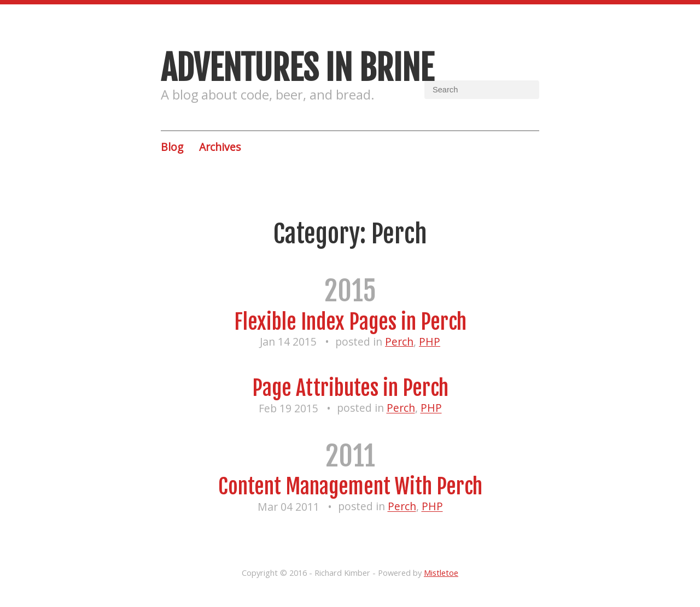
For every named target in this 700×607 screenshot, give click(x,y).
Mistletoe (441, 573)
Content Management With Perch (350, 486)
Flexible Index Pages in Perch (350, 322)
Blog (172, 147)
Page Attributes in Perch (350, 388)
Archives (220, 147)
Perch (399, 342)
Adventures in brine (297, 68)
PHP (430, 342)
